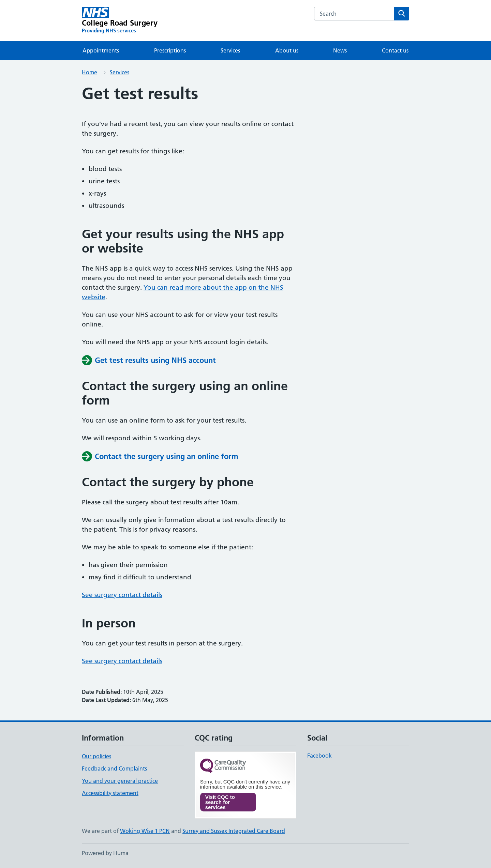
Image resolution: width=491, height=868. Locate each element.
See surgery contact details (122, 595)
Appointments (101, 50)
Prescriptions (170, 50)
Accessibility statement (110, 793)
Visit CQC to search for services (220, 802)
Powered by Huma (105, 853)
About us (287, 50)
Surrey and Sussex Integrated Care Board (234, 831)
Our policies (96, 756)
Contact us (395, 50)
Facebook (319, 756)
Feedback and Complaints (114, 768)
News (340, 50)
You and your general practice (120, 781)
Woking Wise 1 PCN (145, 831)
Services (230, 50)
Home (90, 72)
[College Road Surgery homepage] (120, 20)
